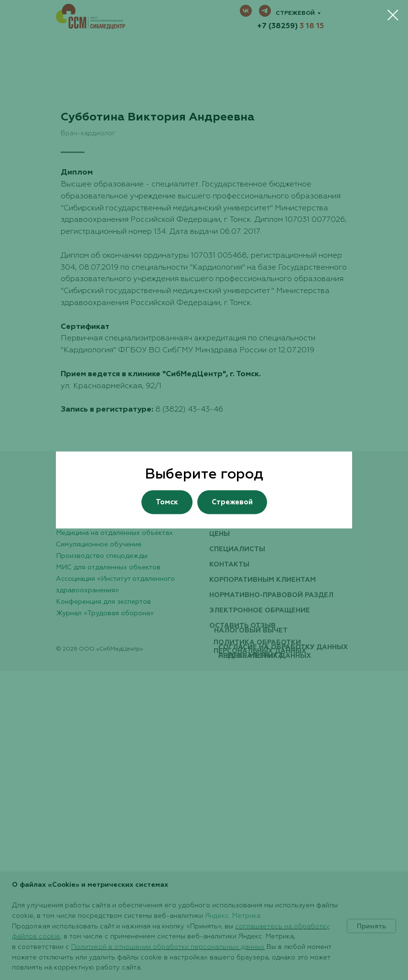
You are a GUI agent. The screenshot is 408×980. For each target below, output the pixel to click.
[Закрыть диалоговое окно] (393, 15)
